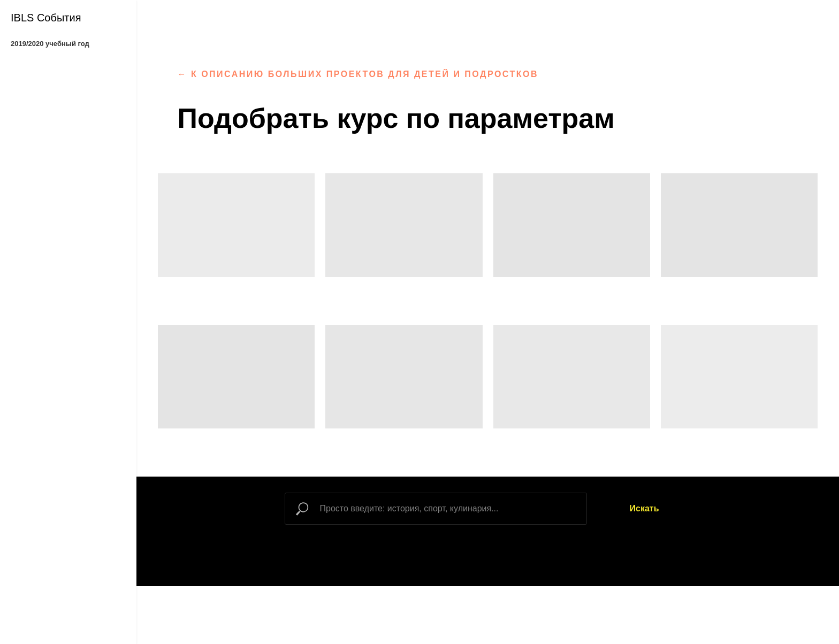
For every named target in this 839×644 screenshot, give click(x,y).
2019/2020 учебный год (50, 44)
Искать (644, 508)
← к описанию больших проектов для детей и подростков (358, 74)
